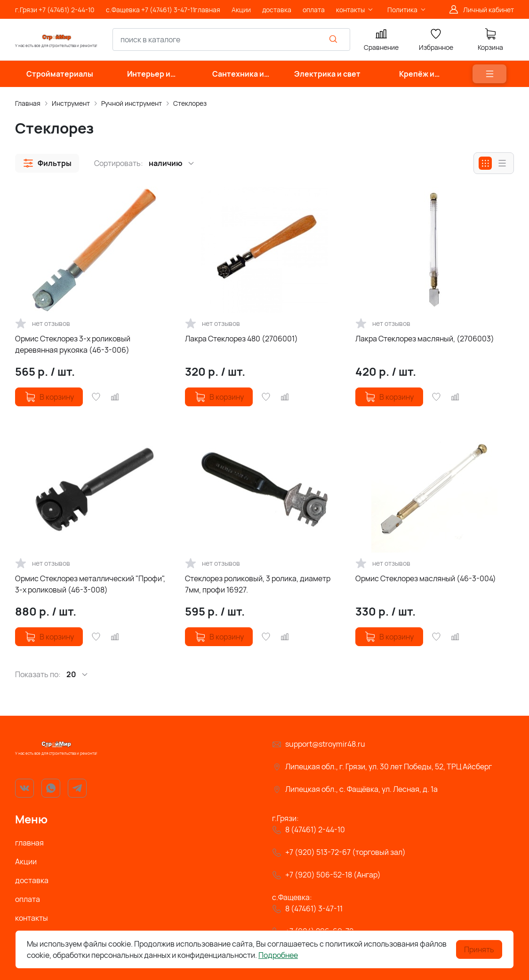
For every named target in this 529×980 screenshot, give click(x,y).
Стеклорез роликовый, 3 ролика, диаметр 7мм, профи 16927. (258, 584)
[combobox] (231, 40)
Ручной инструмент (132, 103)
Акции (26, 861)
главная (29, 843)
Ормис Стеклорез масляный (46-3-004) (426, 578)
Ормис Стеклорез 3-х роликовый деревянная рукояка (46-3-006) (73, 344)
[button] (47, 163)
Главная (28, 103)
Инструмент (71, 103)
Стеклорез (190, 103)
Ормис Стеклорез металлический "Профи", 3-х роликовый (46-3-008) (90, 584)
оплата (28, 899)
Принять (479, 949)
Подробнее (278, 955)
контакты (32, 918)
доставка (32, 880)
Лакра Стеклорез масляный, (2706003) (425, 339)
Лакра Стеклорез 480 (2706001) (241, 339)
